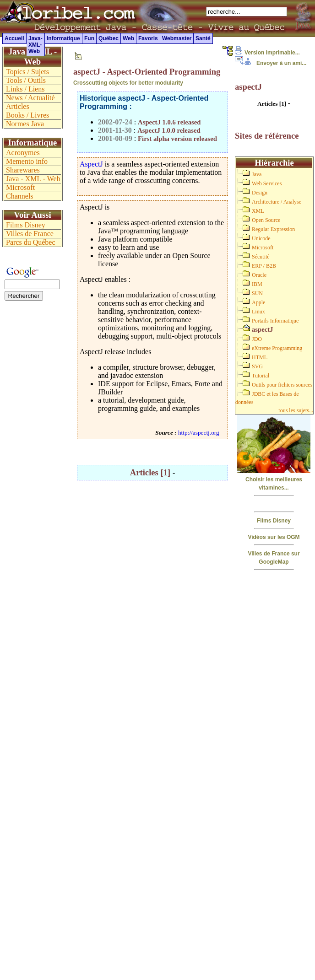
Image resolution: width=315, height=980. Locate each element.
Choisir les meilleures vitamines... (274, 479)
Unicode (261, 238)
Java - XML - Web (33, 179)
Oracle (259, 275)
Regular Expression (273, 229)
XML (258, 211)
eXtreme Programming (277, 348)
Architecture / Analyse (277, 202)
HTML (260, 357)
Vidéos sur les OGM (274, 537)
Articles (18, 106)
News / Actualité (30, 98)
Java (257, 174)
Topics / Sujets (27, 72)
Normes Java (25, 124)
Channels (20, 196)
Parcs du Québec (31, 242)
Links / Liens (25, 89)
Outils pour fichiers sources (282, 385)
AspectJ (91, 164)
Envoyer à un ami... (271, 63)
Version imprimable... (267, 53)
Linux (258, 312)
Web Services (267, 183)
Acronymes (23, 153)
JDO (257, 339)
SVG (257, 366)
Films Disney (274, 521)
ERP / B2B (264, 266)
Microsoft (263, 248)
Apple (258, 302)
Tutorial (261, 376)
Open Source (266, 220)
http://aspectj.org (199, 433)
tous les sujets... (296, 410)
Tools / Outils (26, 80)
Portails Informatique (275, 321)
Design (260, 193)
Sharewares (23, 170)
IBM (257, 284)
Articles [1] (151, 472)
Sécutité (261, 257)
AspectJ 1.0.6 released (169, 122)
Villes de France (30, 234)
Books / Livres (27, 115)
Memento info (27, 161)
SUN (257, 293)
